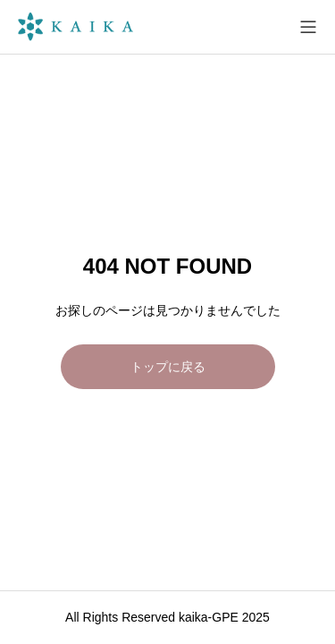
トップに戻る (168, 367)
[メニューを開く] (308, 27)
